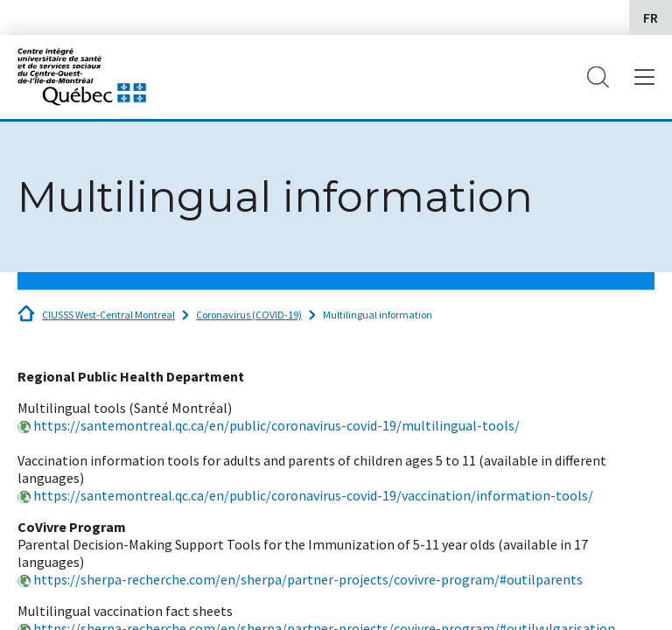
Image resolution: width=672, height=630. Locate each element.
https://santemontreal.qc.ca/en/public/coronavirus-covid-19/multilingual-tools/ (276, 425)
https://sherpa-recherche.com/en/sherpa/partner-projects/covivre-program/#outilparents (308, 579)
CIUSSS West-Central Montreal (108, 315)
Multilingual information (378, 315)
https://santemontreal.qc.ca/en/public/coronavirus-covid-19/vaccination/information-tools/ (313, 495)
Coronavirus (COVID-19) (249, 315)
